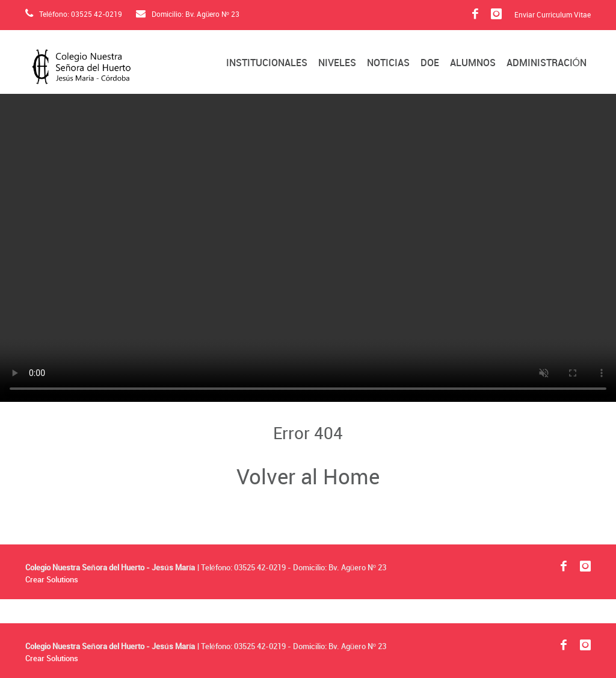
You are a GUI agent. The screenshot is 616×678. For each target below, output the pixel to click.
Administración (547, 63)
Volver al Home (308, 478)
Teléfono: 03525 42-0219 (74, 15)
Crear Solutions (52, 580)
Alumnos (473, 63)
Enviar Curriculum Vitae (553, 16)
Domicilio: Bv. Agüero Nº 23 (188, 15)
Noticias (388, 63)
